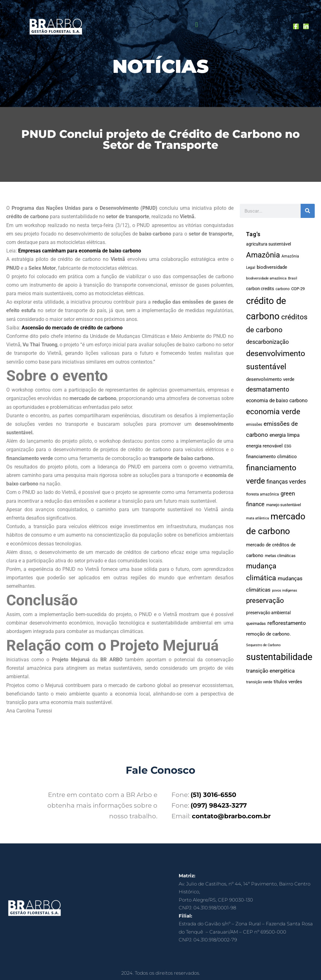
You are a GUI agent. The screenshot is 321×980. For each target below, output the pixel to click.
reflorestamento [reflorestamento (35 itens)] (287, 623)
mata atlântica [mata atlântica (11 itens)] (258, 518)
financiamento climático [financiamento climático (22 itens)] (271, 457)
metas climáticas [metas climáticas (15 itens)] (280, 556)
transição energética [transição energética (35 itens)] (270, 671)
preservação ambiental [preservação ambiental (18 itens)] (268, 613)
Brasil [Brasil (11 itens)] (293, 278)
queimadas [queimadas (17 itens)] (256, 623)
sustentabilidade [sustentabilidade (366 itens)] (279, 657)
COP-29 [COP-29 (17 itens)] (298, 289)
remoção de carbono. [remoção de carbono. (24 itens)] (268, 634)
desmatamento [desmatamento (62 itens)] (268, 389)
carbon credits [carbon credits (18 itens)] (260, 289)
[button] (196, 25)
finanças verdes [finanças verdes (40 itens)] (286, 482)
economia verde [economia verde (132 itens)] (273, 412)
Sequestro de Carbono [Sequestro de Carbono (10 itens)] (263, 645)
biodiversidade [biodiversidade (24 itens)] (272, 267)
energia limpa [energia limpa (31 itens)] (285, 435)
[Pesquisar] (308, 211)
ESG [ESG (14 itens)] (288, 446)
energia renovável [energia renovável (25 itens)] (264, 446)
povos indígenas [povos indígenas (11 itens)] (285, 590)
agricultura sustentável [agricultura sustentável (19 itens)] (268, 244)
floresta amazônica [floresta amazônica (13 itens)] (263, 494)
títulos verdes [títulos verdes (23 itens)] (288, 682)
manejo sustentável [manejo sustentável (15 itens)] (284, 505)
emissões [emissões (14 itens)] (254, 425)
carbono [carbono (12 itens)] (283, 289)
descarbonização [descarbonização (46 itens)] (267, 342)
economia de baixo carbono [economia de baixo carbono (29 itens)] (277, 401)
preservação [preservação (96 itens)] (265, 600)
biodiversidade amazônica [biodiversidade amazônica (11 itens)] (266, 278)
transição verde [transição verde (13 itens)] (259, 682)
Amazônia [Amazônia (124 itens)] (263, 255)
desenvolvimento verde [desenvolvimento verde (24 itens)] (270, 379)
